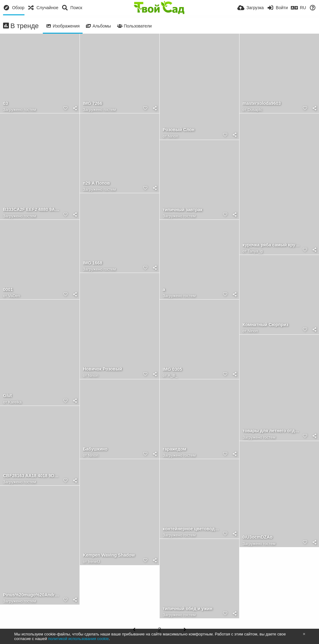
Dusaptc (255, 110)
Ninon (173, 136)
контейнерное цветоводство (192, 529)
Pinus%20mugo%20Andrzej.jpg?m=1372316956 (32, 595)
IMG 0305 (172, 369)
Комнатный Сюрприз (265, 325)
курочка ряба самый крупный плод (272, 245)
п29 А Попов (96, 183)
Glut (7, 396)
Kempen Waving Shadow (109, 555)
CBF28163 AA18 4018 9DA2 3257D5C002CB (32, 476)
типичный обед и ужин (187, 609)
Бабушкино (95, 449)
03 (6, 103)
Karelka (15, 402)
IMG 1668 (93, 263)
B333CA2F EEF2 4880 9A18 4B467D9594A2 (32, 210)
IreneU (94, 562)
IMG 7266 (93, 103)
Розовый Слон (179, 130)
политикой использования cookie (78, 639)
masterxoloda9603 (262, 103)
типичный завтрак (183, 210)
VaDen (14, 296)
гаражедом (174, 449)
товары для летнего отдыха (272, 431)
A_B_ (173, 375)
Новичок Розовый (102, 369)
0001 (8, 290)
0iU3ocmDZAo (258, 537)
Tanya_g (255, 251)
